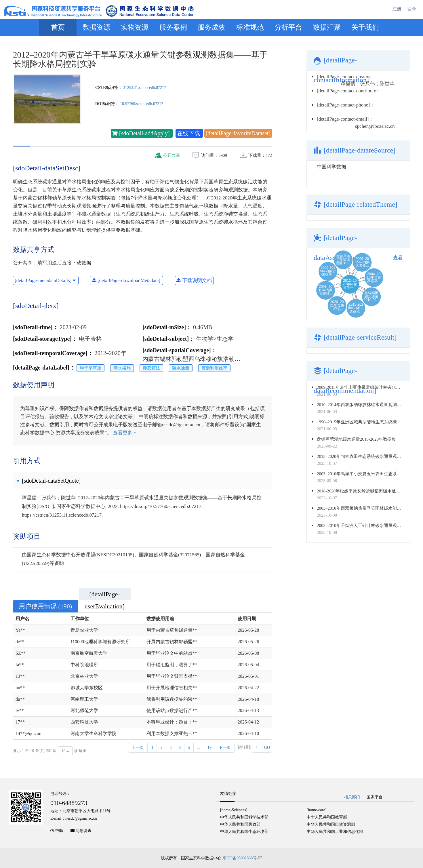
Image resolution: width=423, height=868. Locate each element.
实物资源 (135, 27)
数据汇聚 (327, 27)
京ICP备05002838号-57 (242, 858)
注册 (397, 9)
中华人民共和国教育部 (327, 817)
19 (209, 748)
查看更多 (125, 433)
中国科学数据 (331, 167)
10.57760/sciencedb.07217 (142, 104)
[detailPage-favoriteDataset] (238, 133)
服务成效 (211, 27)
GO (267, 748)
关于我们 (365, 27)
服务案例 (173, 27)
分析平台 (288, 27)
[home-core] (317, 810)
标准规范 (250, 27)
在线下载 (189, 133)
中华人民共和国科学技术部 (244, 817)
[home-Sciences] (234, 810)
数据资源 (96, 27)
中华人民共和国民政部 (240, 824)
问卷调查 (83, 831)
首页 (58, 27)
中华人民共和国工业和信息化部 (335, 832)
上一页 (138, 748)
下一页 (225, 748)
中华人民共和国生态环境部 (244, 832)
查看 (398, 258)
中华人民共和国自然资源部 (331, 824)
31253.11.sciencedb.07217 (145, 88)
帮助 (59, 831)
